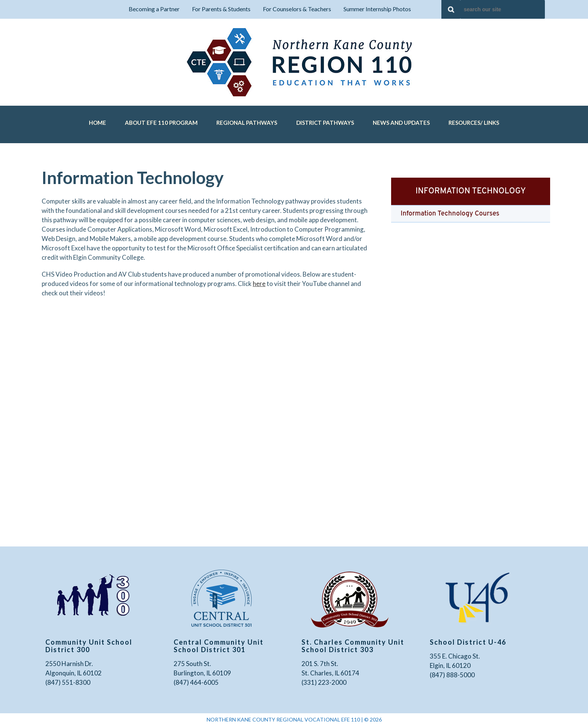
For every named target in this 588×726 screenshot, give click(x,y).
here (259, 284)
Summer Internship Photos (377, 9)
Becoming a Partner (154, 9)
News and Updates (401, 123)
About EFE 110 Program (161, 123)
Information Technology (471, 191)
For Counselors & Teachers (297, 9)
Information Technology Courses (450, 214)
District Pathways (325, 123)
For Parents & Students (221, 9)
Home (97, 123)
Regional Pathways (247, 123)
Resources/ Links (474, 123)
